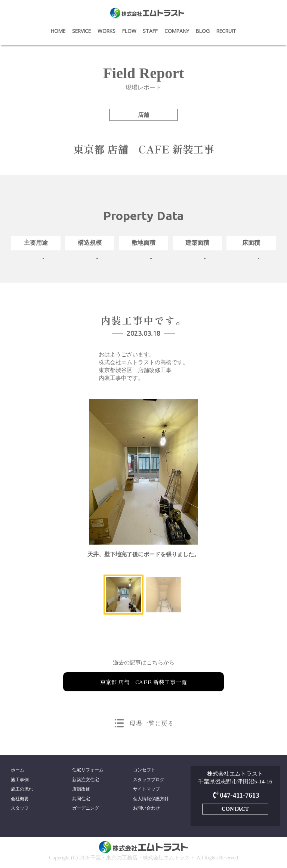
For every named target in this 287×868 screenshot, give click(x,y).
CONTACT (235, 808)
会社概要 (20, 800)
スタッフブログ (149, 780)
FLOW (129, 31)
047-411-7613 (235, 795)
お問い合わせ (146, 810)
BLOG (203, 31)
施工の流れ (22, 790)
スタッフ (20, 810)
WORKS (107, 31)
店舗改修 (81, 790)
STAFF (150, 31)
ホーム (18, 770)
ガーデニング (86, 810)
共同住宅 (81, 800)
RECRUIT (226, 31)
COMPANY (177, 31)
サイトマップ (146, 790)
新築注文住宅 (86, 780)
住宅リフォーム (88, 770)
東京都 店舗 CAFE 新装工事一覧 (143, 682)
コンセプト (144, 770)
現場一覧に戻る (151, 723)
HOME (58, 31)
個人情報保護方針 (151, 800)
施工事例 (20, 780)
